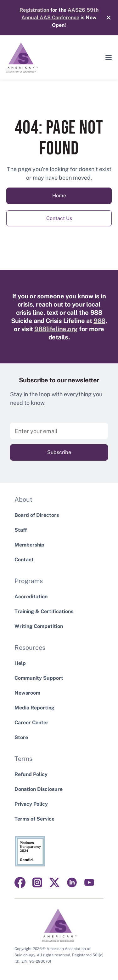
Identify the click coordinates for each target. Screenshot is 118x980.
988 (99, 321)
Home (59, 196)
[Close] (105, 18)
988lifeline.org (56, 329)
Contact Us (59, 218)
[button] (109, 57)
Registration (35, 10)
